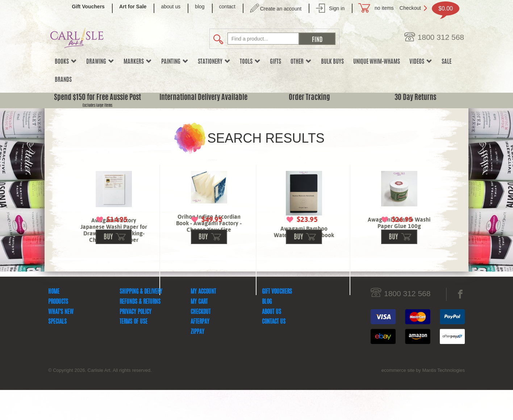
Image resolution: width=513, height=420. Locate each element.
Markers (138, 62)
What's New (61, 342)
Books (66, 62)
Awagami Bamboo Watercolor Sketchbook (304, 232)
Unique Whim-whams (377, 62)
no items (384, 8)
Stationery (214, 62)
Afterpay (200, 352)
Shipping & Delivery (141, 322)
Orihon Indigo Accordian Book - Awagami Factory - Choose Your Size (209, 223)
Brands (63, 80)
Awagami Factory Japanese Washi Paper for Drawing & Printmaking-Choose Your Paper (114, 230)
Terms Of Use (134, 352)
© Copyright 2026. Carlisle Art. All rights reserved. (100, 400)
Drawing (100, 62)
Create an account (281, 9)
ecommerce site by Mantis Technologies (423, 400)
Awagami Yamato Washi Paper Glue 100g (399, 223)
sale (447, 62)
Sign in (337, 8)
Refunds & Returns (140, 332)
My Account (203, 322)
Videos (421, 62)
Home (54, 322)
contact (227, 7)
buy (108, 268)
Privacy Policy (135, 342)
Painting (175, 62)
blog (200, 7)
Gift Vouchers (277, 322)
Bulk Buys (332, 62)
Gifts (276, 62)
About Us (272, 342)
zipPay (197, 362)
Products (58, 332)
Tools (250, 62)
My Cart (199, 332)
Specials (57, 352)
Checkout (410, 8)
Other (301, 62)
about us (171, 7)
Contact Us (274, 352)
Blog (267, 332)
